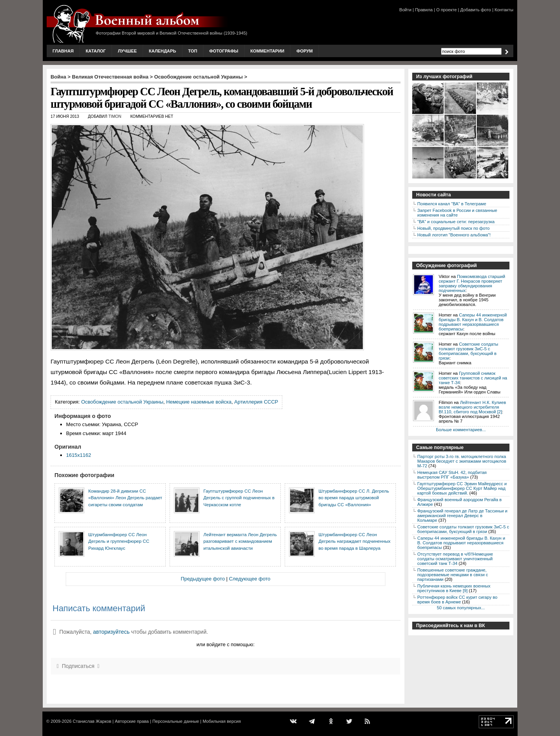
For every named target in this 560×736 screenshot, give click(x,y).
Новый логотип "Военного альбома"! (454, 235)
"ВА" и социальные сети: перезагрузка (456, 222)
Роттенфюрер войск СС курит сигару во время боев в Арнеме (457, 600)
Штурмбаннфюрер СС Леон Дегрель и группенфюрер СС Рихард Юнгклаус (119, 541)
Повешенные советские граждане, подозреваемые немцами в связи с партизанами (453, 575)
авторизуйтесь (111, 632)
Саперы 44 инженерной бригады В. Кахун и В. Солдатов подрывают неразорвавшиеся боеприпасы (473, 322)
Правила (424, 10)
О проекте (447, 10)
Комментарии (267, 51)
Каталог (96, 51)
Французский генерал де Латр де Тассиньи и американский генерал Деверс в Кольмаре (462, 516)
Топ (193, 51)
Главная (63, 51)
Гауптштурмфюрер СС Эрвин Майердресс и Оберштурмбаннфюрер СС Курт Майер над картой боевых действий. (462, 488)
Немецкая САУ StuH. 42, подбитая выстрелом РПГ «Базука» (452, 475)
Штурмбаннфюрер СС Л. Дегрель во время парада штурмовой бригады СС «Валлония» (354, 498)
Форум (304, 51)
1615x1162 (79, 455)
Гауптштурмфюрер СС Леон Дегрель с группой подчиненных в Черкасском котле (239, 498)
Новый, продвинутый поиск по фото (453, 228)
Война (58, 77)
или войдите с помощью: (225, 644)
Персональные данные (176, 721)
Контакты (504, 10)
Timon (115, 116)
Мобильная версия (222, 721)
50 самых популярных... (461, 608)
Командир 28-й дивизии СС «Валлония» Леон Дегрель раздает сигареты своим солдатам (125, 498)
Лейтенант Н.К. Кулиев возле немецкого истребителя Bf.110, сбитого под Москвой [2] (472, 407)
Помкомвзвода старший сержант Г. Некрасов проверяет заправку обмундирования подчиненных (472, 283)
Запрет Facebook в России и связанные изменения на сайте (457, 213)
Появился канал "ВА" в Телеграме (452, 204)
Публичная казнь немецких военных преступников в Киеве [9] (454, 588)
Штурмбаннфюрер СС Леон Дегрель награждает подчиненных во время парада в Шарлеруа (354, 541)
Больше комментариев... (461, 430)
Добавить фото (476, 10)
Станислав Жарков (92, 721)
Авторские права (132, 721)
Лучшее (127, 51)
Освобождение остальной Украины (199, 77)
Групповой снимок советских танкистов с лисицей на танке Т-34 (473, 378)
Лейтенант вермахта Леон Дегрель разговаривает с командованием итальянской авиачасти (240, 541)
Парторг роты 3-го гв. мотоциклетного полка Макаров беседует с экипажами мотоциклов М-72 (462, 461)
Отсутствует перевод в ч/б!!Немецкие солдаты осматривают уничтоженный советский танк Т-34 (455, 559)
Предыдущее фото (203, 579)
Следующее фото (250, 579)
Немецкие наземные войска (199, 402)
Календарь (163, 51)
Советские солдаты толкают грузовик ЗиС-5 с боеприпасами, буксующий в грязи (468, 351)
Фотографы (224, 51)
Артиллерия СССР (256, 402)
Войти (405, 10)
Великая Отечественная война (110, 77)
